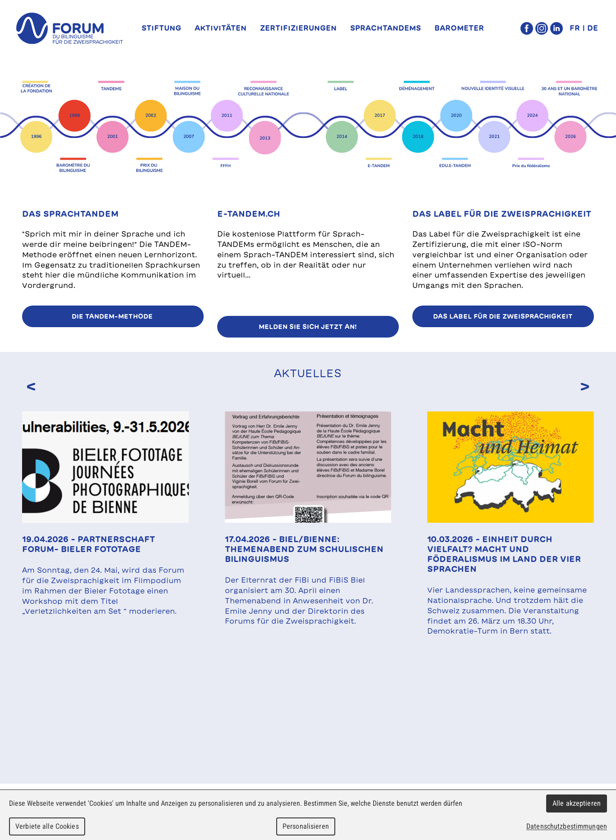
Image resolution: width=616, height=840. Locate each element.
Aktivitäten (221, 28)
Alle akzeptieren (577, 803)
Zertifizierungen (298, 28)
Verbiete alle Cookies (47, 826)
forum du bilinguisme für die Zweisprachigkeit (69, 28)
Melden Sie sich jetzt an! (308, 327)
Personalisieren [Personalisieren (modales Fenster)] (306, 826)
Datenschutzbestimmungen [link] (567, 826)
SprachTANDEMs (386, 28)
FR (575, 28)
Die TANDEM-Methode (113, 316)
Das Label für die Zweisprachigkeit (503, 316)
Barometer (459, 28)
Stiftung (161, 28)
